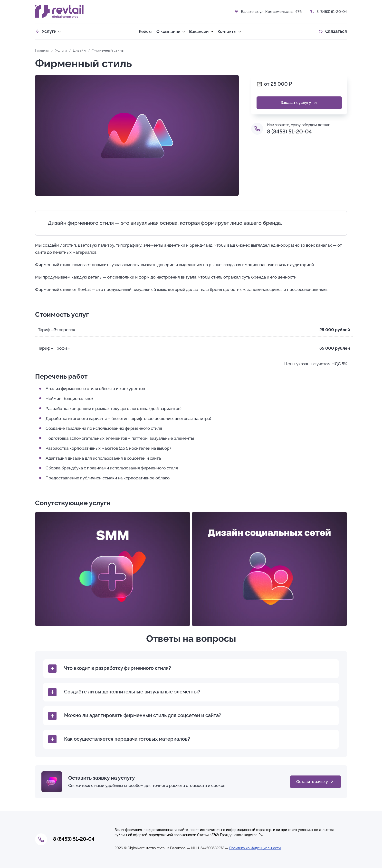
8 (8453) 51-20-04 (332, 12)
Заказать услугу (299, 103)
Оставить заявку (315, 782)
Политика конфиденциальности (255, 848)
